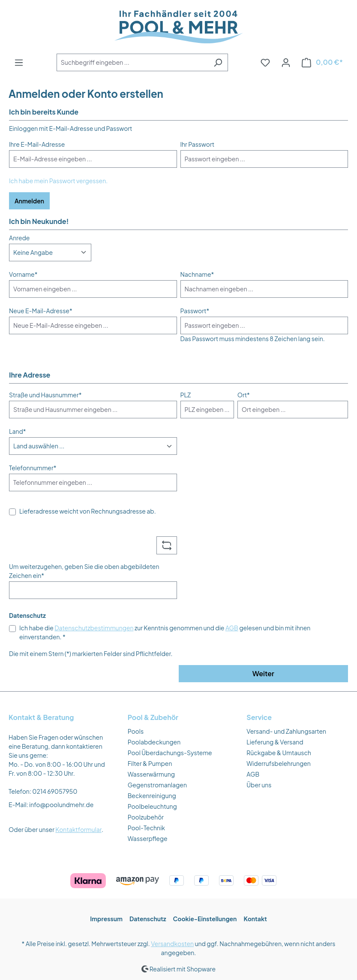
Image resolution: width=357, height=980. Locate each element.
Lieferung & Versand (275, 742)
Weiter (263, 673)
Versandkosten (172, 944)
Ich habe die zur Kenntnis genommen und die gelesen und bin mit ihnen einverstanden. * (165, 632)
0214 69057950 (55, 791)
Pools (136, 731)
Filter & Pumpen (150, 763)
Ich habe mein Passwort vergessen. (58, 181)
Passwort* (195, 311)
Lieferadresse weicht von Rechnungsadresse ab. (88, 511)
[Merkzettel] (265, 62)
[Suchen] (218, 62)
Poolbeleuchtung (152, 806)
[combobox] (132, 62)
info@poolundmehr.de (61, 805)
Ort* (244, 395)
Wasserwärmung (151, 774)
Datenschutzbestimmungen (94, 628)
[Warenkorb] (322, 62)
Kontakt (255, 919)
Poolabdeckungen (154, 742)
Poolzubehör (146, 817)
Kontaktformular (78, 829)
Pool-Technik (146, 828)
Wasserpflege (148, 838)
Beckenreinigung (152, 795)
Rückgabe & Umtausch (279, 753)
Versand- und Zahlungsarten (286, 731)
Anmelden (29, 201)
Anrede (19, 238)
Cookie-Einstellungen (205, 919)
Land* (18, 431)
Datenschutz (148, 919)
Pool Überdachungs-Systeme (170, 753)
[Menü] (19, 62)
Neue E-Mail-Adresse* (41, 311)
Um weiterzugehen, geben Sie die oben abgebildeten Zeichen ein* (84, 571)
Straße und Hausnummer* (45, 395)
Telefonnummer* (33, 468)
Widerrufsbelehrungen (279, 763)
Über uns (259, 785)
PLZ (186, 395)
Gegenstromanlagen (157, 785)
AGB (232, 628)
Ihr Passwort (198, 144)
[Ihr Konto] (286, 62)
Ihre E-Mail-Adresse (37, 144)
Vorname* (23, 274)
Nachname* (197, 274)
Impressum (106, 919)
